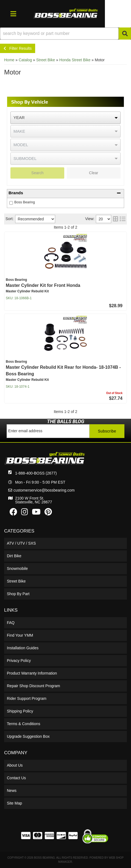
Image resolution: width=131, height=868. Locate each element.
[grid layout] (115, 219)
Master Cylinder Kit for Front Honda (43, 285)
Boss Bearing (25, 202)
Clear (94, 173)
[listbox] (65, 118)
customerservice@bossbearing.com (44, 490)
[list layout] (123, 219)
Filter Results (18, 48)
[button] (65, 34)
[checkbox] (11, 203)
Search (37, 173)
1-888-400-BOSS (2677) (36, 473)
